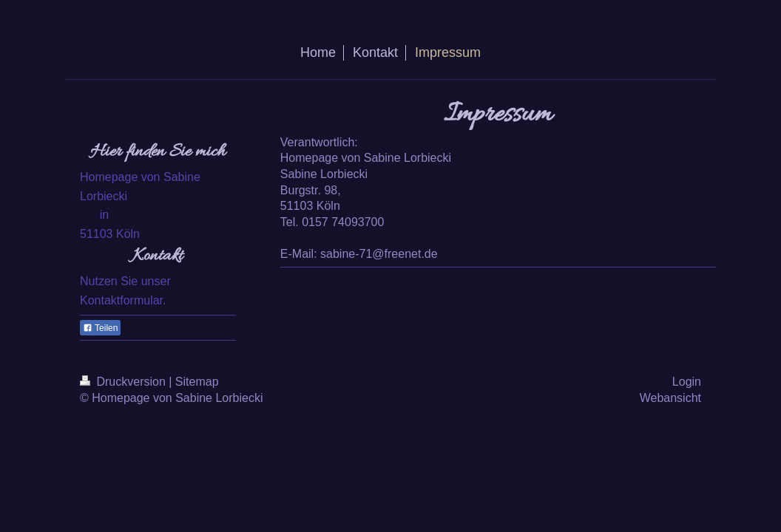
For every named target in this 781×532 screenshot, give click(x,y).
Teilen (100, 328)
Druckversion (124, 382)
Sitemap (197, 382)
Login (687, 382)
